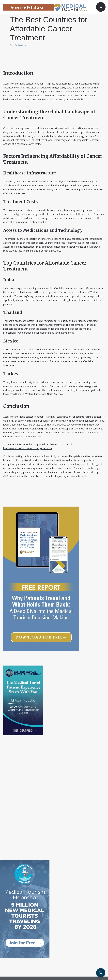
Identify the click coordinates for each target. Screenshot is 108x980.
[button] (101, 7)
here (32, 476)
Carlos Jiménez (22, 45)
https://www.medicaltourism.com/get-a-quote (28, 448)
